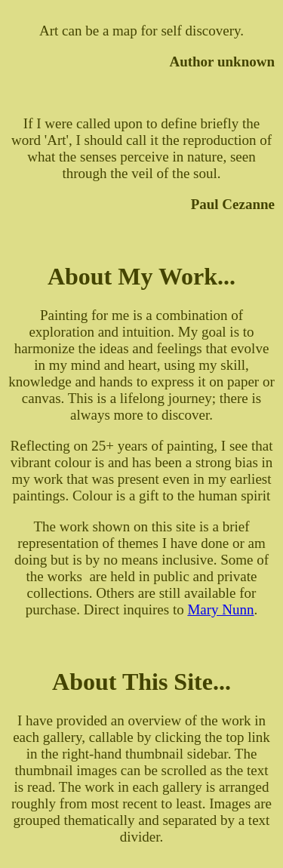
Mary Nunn (220, 609)
